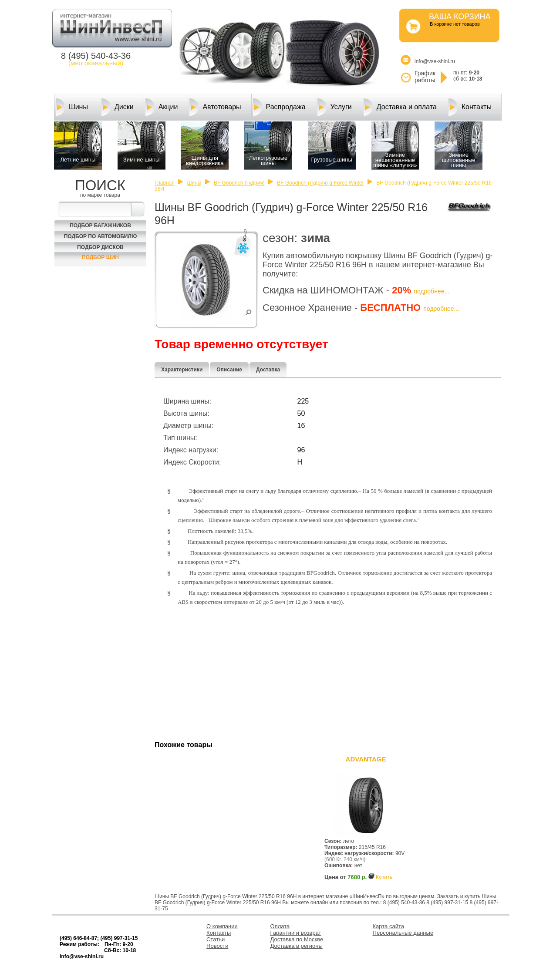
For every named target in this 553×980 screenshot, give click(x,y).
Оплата (280, 926)
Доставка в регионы (297, 946)
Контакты (470, 107)
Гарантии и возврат (296, 933)
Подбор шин (100, 257)
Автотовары (215, 107)
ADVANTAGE (366, 759)
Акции (162, 107)
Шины (72, 107)
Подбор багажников (100, 226)
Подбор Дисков (100, 247)
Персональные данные (403, 933)
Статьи (216, 939)
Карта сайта (388, 926)
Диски (118, 107)
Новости (217, 946)
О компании (222, 926)
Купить (384, 877)
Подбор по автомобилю (101, 236)
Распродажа (279, 107)
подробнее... (432, 291)
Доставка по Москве (297, 939)
